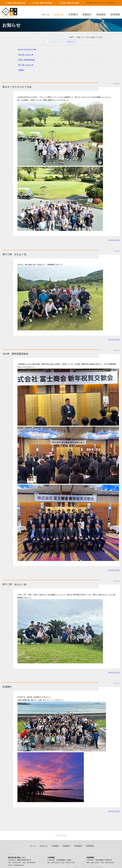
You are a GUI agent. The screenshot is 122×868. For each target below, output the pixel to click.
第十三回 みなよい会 (26, 55)
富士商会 (10, 12)
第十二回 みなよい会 (26, 65)
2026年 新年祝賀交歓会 (27, 60)
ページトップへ (114, 240)
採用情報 (115, 14)
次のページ (72, 41)
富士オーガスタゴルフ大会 (27, 49)
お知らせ (59, 14)
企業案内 (73, 14)
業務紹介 (87, 14)
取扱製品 (101, 14)
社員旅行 (21, 70)
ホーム (46, 14)
